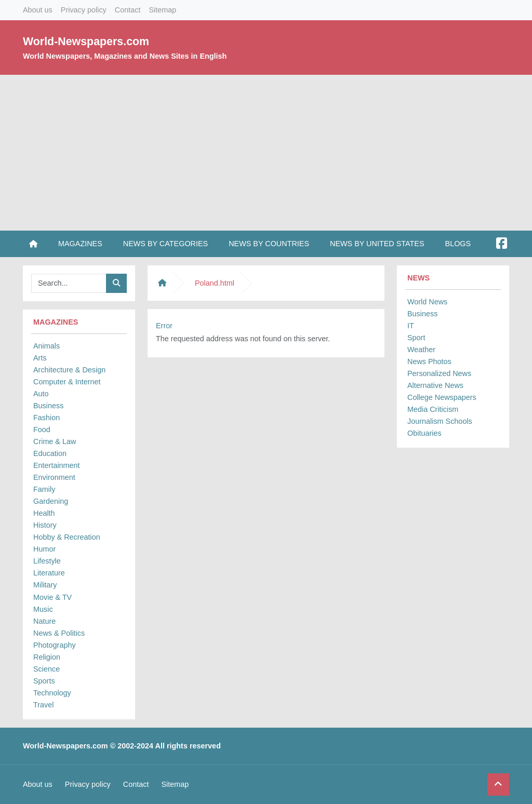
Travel (43, 705)
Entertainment (57, 465)
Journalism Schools (440, 421)
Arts (40, 358)
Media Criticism (433, 409)
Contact (128, 10)
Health (44, 513)
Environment (54, 477)
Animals (46, 346)
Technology (52, 693)
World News (427, 302)
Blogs (458, 244)
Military (45, 585)
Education (50, 453)
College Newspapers (442, 397)
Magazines (80, 244)
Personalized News (439, 373)
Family (44, 489)
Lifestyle (47, 561)
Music (43, 609)
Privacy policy (84, 10)
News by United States (377, 244)
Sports (44, 681)
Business (48, 406)
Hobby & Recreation (67, 537)
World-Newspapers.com (86, 42)
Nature (44, 621)
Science (46, 669)
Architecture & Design (69, 370)
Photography (55, 645)
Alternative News (435, 385)
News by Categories (165, 244)
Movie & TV (52, 597)
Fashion (46, 418)
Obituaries (424, 433)
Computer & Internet (67, 382)
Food (42, 430)
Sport (416, 338)
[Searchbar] (69, 283)
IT (411, 326)
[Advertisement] (266, 153)
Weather (421, 350)
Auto (41, 394)
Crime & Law (55, 441)
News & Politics (59, 633)
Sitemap (162, 10)
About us (38, 10)
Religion (47, 657)
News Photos (429, 361)
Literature (49, 573)
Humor (44, 549)
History (45, 525)
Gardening (51, 501)
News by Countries (269, 244)
